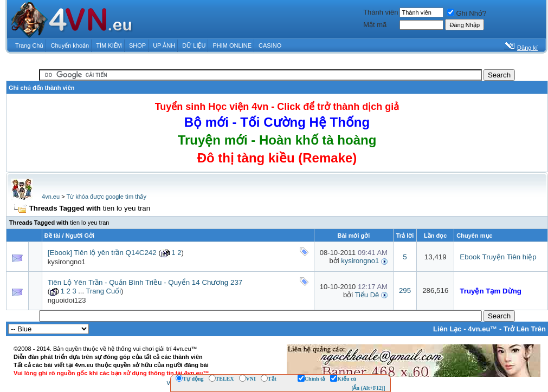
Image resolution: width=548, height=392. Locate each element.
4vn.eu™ (482, 329)
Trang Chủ (29, 45)
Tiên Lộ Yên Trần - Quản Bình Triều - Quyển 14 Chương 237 (145, 282)
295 (405, 290)
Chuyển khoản (70, 45)
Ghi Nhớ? (467, 13)
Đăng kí (527, 48)
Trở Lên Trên (525, 329)
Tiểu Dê (367, 295)
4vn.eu (51, 197)
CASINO (270, 45)
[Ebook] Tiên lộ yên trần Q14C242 (102, 253)
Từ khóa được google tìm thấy (106, 197)
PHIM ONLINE (232, 45)
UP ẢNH (164, 45)
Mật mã (375, 25)
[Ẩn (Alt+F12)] (368, 388)
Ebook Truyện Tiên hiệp (498, 257)
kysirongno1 (67, 262)
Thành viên (381, 12)
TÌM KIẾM (109, 45)
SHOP (137, 45)
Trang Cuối (103, 291)
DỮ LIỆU (194, 45)
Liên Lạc (447, 329)
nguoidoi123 (67, 300)
